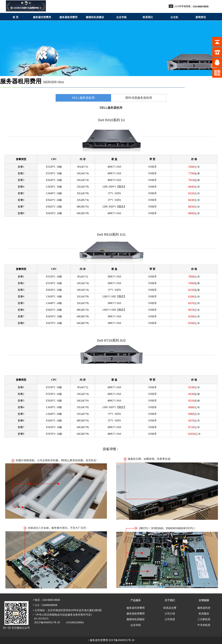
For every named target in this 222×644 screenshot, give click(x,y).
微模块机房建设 (136, 619)
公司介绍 (170, 614)
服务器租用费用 (136, 614)
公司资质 (170, 619)
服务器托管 (204, 608)
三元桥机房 (204, 619)
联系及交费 (170, 608)
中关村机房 (204, 625)
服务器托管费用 (136, 608)
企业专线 (136, 625)
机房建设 (204, 614)
